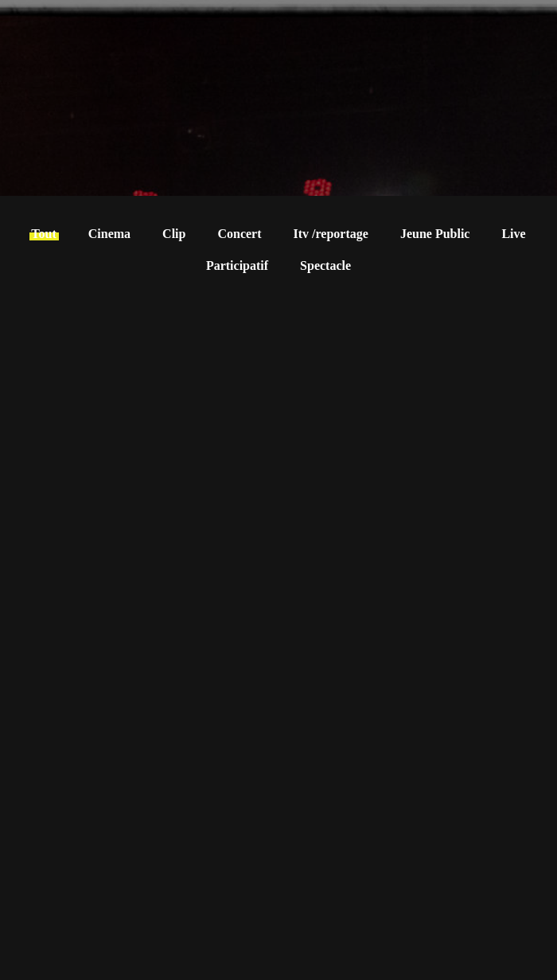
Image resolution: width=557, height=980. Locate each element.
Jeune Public (435, 234)
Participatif (237, 265)
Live (513, 234)
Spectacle (325, 265)
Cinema (109, 234)
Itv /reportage (331, 234)
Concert (239, 234)
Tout (43, 234)
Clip (174, 234)
